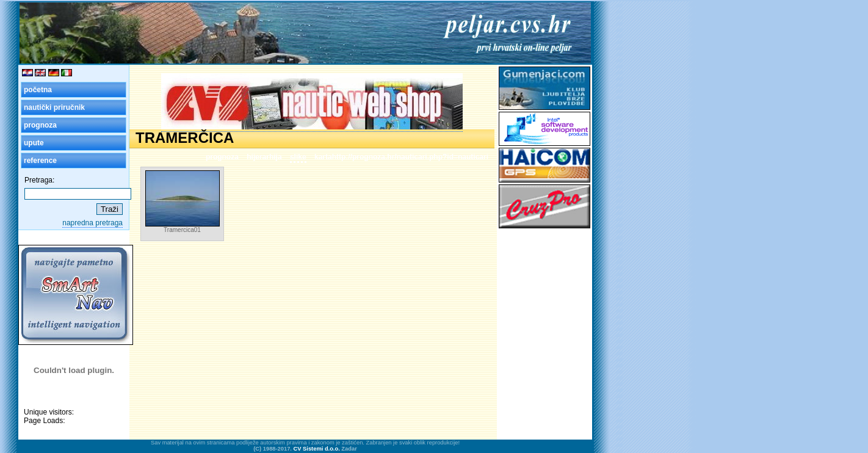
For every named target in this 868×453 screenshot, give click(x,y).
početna (38, 90)
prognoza (40, 125)
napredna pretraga (92, 223)
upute (34, 143)
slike (298, 157)
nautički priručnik (54, 107)
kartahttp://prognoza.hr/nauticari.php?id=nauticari (401, 157)
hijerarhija (264, 157)
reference (40, 161)
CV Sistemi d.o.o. (317, 449)
